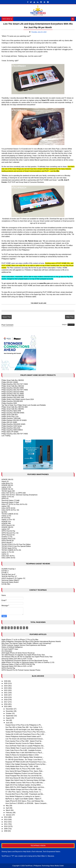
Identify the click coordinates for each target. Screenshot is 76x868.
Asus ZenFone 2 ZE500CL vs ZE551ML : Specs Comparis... (27, 803)
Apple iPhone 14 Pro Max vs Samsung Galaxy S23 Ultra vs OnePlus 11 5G (28, 663)
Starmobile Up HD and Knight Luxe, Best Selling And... (25, 730)
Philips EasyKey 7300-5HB (11, 419)
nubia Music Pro (7, 483)
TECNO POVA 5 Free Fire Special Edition (16, 546)
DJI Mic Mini (6, 584)
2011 (6, 824)
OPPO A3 (5, 499)
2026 (6, 681)
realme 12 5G (6, 516)
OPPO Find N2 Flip (8, 668)
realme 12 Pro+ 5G (8, 520)
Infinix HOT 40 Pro (8, 556)
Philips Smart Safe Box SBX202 (13, 396)
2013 (6, 820)
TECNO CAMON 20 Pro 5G (11, 550)
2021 (6, 693)
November (10, 711)
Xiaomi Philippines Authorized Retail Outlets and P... (24, 737)
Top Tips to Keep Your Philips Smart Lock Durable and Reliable (24, 405)
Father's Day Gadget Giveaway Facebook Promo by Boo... (26, 764)
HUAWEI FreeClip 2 (9, 569)
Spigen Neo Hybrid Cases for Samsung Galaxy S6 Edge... (26, 780)
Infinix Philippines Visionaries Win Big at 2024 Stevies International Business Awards (31, 641)
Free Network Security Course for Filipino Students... (24, 743)
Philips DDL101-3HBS (9, 422)
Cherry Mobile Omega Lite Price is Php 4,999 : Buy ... (24, 790)
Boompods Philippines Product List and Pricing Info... (24, 773)
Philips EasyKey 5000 (9, 403)
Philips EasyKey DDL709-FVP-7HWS (15, 434)
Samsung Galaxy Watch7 (10, 580)
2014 (6, 817)
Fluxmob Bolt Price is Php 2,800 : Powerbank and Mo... (25, 794)
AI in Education (7, 651)
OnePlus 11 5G (7, 537)
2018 (6, 700)
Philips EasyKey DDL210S (11, 428)
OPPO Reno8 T (7, 543)
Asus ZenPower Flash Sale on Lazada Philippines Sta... (25, 746)
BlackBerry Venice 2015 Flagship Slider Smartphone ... (25, 757)
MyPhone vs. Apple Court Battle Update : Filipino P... (24, 799)
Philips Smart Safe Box (10, 415)
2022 (6, 690)
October (9, 713)
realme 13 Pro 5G (8, 497)
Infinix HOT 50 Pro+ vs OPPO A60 (14, 493)
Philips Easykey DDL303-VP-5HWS (14, 420)
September (10, 716)
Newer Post (7, 317)
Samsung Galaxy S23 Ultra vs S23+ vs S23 (17, 666)
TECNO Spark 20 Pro (9, 548)
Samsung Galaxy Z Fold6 (10, 501)
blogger (71, 325)
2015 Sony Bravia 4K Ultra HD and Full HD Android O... (25, 778)
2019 (6, 697)
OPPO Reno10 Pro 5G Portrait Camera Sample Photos (21, 670)
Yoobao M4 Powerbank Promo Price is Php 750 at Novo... (26, 732)
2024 (6, 686)
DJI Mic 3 (5, 573)
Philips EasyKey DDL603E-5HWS (13, 424)
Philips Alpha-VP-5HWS (10, 432)
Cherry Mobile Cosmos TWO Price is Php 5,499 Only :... (25, 783)
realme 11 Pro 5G (8, 552)
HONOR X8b (6, 523)
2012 (6, 822)
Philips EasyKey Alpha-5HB (11, 411)
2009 (6, 829)
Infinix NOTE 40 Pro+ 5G (10, 510)
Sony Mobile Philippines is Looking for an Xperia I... (24, 796)
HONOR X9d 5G (7, 480)
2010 (6, 826)
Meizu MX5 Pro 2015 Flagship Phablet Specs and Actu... (25, 787)
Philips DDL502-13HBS (10, 382)
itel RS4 (4, 512)
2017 (6, 702)
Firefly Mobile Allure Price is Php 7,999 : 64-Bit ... (23, 767)
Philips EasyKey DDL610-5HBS (13, 392)
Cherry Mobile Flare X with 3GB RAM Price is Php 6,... (25, 753)
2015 (6, 707)
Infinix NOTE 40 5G (8, 508)
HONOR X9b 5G (7, 527)
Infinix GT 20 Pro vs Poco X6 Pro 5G (14, 504)
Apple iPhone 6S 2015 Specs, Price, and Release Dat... (25, 801)
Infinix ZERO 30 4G (8, 558)
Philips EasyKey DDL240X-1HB (13, 398)
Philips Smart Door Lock (10, 417)
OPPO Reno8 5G (8, 541)
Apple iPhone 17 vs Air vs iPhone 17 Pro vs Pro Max (20, 640)
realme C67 (6, 529)
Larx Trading (6, 436)
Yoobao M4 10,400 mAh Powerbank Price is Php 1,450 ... (26, 734)
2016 (6, 704)
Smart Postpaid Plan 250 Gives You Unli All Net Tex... (24, 776)
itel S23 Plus (6, 518)
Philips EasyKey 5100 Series (12, 426)
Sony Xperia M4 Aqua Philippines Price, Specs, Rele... (25, 771)
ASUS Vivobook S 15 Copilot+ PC (13, 578)
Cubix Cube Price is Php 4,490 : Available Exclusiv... (24, 750)
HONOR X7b (6, 522)
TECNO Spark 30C (8, 491)
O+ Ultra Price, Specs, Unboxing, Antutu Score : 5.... (24, 792)
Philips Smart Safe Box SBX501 (13, 380)
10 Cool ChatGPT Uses (10, 649)
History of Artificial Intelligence (12, 647)
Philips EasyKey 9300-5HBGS (12, 430)
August (9, 718)
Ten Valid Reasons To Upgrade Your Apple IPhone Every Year (23, 655)
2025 (6, 684)
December (10, 709)
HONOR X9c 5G (7, 489)
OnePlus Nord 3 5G (8, 539)
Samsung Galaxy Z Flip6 (10, 502)
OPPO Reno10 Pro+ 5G (10, 533)
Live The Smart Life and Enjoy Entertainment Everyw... (25, 739)
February (9, 813)
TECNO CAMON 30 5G (10, 514)
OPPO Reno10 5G (8, 535)
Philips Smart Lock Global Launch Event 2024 (18, 399)
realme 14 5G (6, 487)
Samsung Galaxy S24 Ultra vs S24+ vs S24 (17, 659)
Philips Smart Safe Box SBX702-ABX (15, 407)
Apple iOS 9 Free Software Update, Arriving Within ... (24, 785)
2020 (6, 695)
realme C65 (6, 506)
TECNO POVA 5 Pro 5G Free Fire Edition (16, 544)
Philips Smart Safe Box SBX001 (13, 409)
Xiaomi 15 (5, 481)
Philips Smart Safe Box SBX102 (13, 386)
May (8, 806)
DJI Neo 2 (5, 571)
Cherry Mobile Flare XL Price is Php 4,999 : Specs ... (24, 769)
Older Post (70, 317)
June (8, 723)
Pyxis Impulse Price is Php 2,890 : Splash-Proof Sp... (24, 741)
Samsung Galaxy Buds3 (10, 582)
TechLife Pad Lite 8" (9, 575)
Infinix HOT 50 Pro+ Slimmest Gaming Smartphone (19, 495)
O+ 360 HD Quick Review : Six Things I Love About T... (25, 760)
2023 (6, 688)
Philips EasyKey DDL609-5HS (12, 401)
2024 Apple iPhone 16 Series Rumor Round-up (18, 653)
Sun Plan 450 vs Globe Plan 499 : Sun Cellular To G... (24, 727)
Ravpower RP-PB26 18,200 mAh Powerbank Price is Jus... (26, 762)
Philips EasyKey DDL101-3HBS (13, 394)
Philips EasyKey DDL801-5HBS (13, 388)
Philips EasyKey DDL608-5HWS (13, 413)
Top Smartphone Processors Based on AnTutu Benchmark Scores (25, 661)
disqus (64, 325)
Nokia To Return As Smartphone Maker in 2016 (22, 755)
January (9, 815)
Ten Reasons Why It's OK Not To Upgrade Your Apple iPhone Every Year (27, 657)
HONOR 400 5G (7, 485)
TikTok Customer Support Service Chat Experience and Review (24, 645)
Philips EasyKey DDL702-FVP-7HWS (15, 384)
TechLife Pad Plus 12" (9, 577)
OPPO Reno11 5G (8, 525)
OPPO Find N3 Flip (8, 531)
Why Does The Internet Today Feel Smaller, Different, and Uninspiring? (26, 643)
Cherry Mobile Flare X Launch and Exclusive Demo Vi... (25, 748)
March (8, 810)
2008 (6, 831)
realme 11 (5, 554)
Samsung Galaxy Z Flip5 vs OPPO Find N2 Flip (18, 664)
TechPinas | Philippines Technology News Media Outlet (44, 866)
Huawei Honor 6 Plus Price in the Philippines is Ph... (24, 725)
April (8, 808)
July (7, 720)
